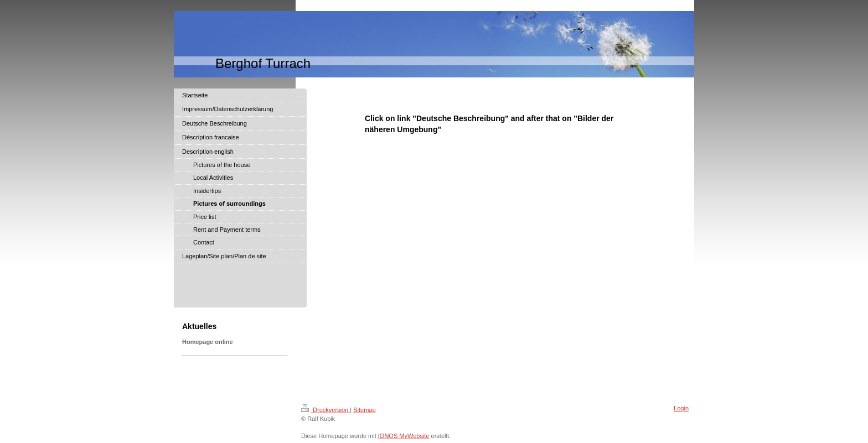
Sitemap (364, 410)
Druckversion (325, 410)
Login (681, 408)
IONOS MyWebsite (404, 436)
